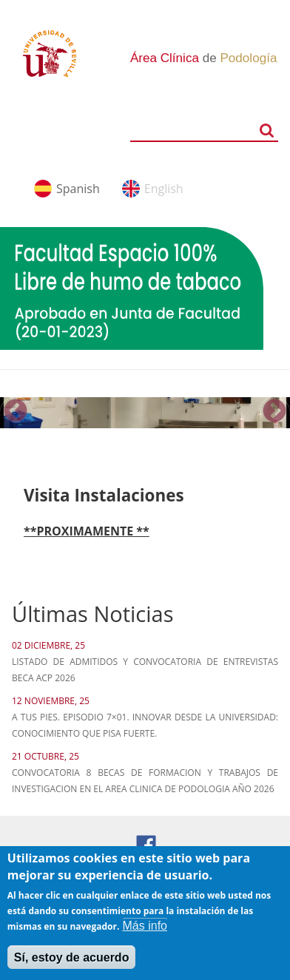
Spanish (78, 189)
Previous (16, 412)
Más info (145, 934)
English (164, 189)
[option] (145, 413)
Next (274, 412)
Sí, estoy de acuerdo (72, 966)
